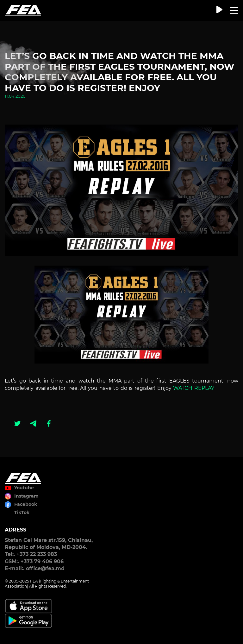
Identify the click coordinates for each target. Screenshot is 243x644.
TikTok (22, 512)
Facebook (26, 504)
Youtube (24, 488)
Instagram (26, 496)
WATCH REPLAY (194, 388)
